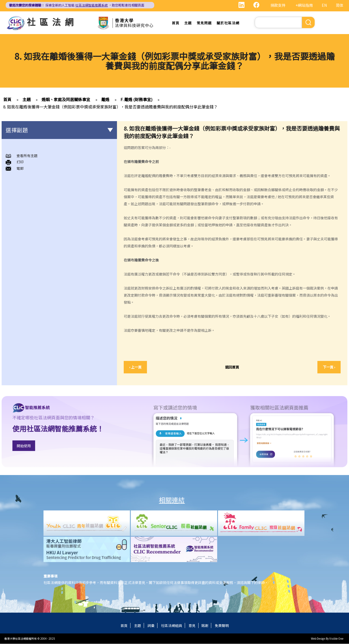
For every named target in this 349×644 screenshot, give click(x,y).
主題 (188, 23)
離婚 (105, 99)
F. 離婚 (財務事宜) (136, 99)
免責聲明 (222, 626)
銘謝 (205, 626)
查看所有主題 (27, 156)
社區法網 (52, 22)
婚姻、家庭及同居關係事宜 (66, 99)
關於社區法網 (228, 23)
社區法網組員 (172, 626)
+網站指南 (304, 5)
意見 (192, 626)
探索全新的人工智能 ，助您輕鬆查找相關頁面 (77, 5)
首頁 (176, 23)
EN (324, 5)
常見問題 (204, 23)
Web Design (318, 639)
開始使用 (24, 446)
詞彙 (151, 626)
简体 (340, 5)
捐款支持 (278, 5)
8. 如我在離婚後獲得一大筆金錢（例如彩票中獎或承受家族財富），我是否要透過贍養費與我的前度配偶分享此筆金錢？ (110, 107)
